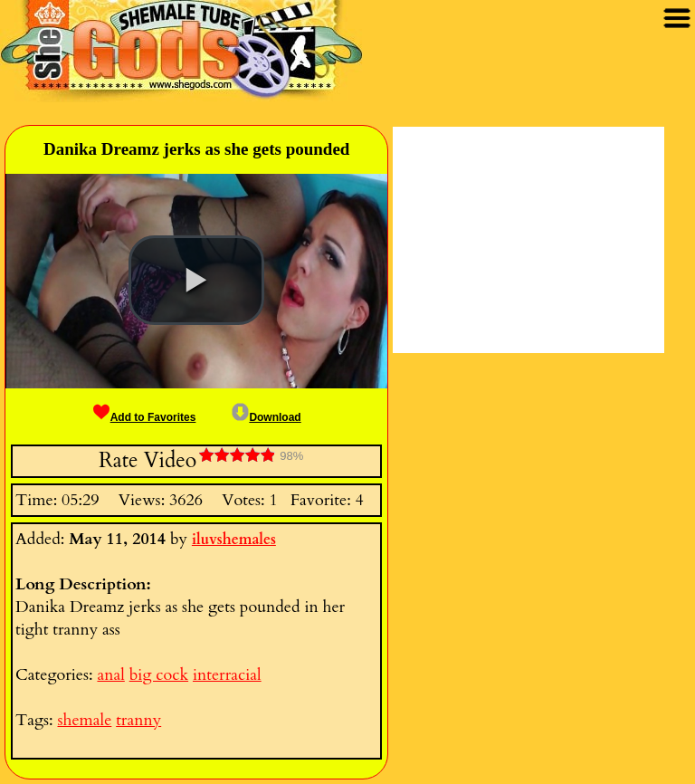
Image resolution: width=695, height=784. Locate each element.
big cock (159, 675)
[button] (196, 281)
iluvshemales (234, 540)
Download (266, 417)
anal (110, 675)
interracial (227, 675)
